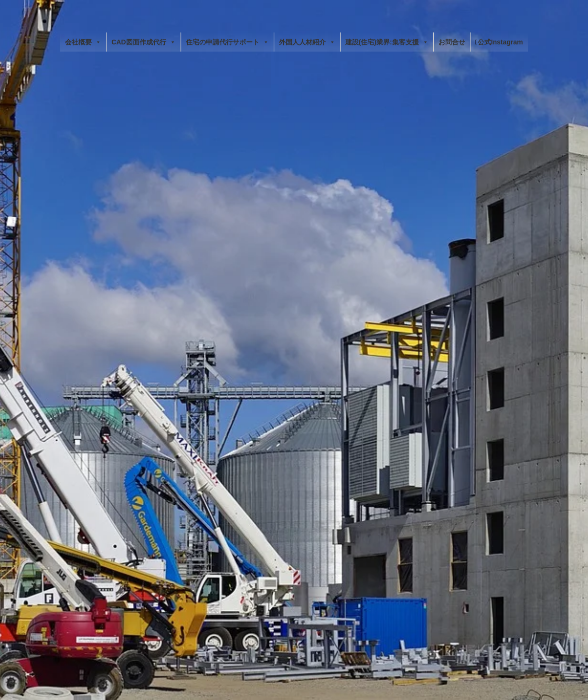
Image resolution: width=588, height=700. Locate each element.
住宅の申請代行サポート (227, 42)
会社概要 (83, 42)
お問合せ (452, 42)
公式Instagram (499, 42)
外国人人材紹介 (307, 42)
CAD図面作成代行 (143, 42)
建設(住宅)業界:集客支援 (387, 42)
